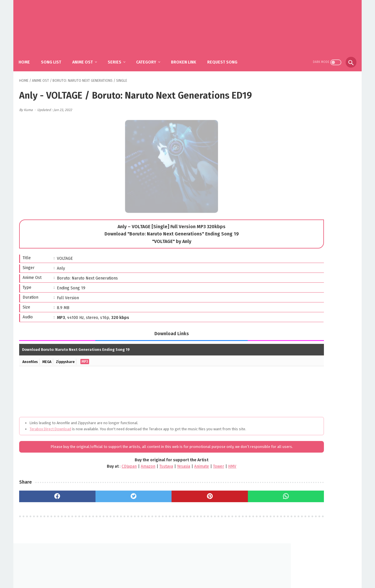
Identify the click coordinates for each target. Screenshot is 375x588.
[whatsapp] (219, 516)
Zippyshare (71, 370)
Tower (181, 486)
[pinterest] (162, 516)
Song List (56, 55)
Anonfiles (31, 370)
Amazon (110, 486)
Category (151, 55)
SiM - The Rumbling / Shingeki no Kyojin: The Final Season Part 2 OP (319, 271)
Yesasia (146, 486)
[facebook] (48, 516)
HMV (194, 486)
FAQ (179, 570)
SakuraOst (192, 579)
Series (120, 55)
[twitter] (105, 516)
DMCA (194, 570)
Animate (164, 486)
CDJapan (91, 486)
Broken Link (189, 55)
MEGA (50, 370)
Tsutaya (128, 486)
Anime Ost (88, 55)
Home (29, 55)
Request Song (228, 55)
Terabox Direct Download (50, 437)
